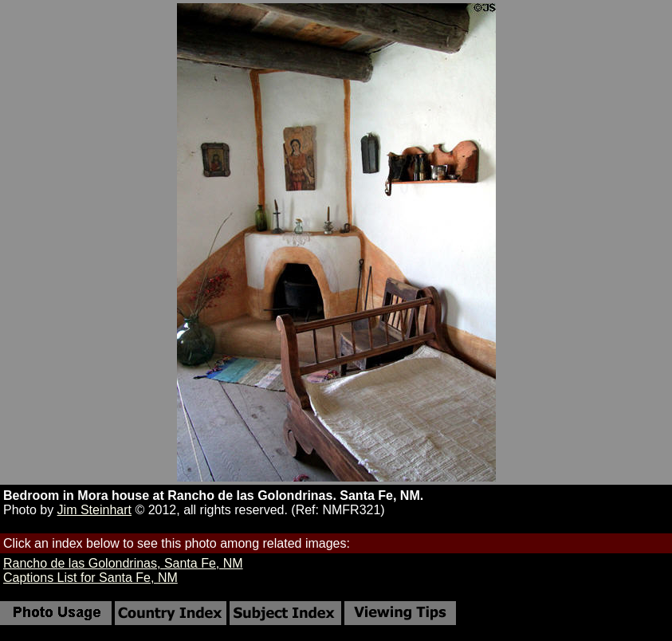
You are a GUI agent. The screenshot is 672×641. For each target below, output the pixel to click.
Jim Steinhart (94, 510)
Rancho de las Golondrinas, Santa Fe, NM (123, 563)
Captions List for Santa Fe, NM (90, 578)
